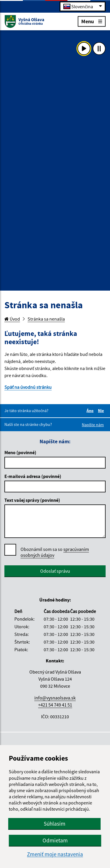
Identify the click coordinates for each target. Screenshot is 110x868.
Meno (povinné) (20, 452)
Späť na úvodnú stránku (28, 387)
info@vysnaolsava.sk (55, 698)
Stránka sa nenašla (46, 319)
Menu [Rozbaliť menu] (92, 21)
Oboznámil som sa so (55, 552)
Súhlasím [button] (55, 824)
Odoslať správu (55, 571)
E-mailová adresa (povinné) (33, 476)
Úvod (12, 319)
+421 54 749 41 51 (55, 705)
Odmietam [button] (55, 840)
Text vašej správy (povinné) (32, 500)
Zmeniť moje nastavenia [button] (55, 854)
